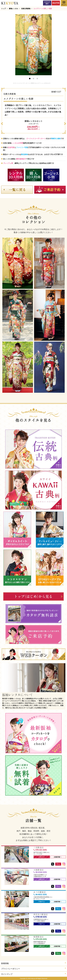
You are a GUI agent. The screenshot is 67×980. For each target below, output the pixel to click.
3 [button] (37, 79)
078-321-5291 (40, 850)
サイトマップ (33, 974)
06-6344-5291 (40, 872)
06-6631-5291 (40, 895)
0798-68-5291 (40, 917)
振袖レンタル (14, 9)
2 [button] (33, 79)
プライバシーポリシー (33, 968)
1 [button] (30, 79)
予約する (39, 857)
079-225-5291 (40, 939)
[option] (33, 45)
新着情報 (33, 963)
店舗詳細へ (56, 857)
